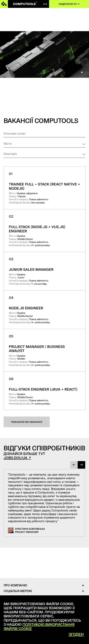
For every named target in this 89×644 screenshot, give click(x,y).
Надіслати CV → (69, 4)
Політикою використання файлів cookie (39, 626)
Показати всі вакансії (27, 422)
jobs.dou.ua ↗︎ (17, 458)
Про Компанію (15, 585)
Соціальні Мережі (18, 591)
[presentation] (74, 465)
